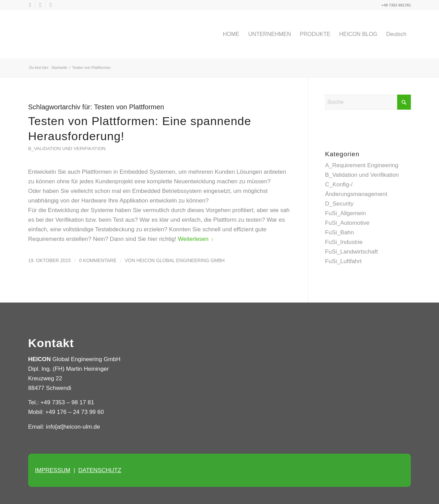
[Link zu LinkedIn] (40, 5)
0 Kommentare (98, 261)
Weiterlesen (196, 239)
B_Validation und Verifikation (67, 149)
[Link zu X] (30, 5)
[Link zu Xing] (51, 5)
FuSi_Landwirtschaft (352, 252)
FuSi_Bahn (340, 232)
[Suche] (368, 102)
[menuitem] (231, 34)
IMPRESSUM (53, 470)
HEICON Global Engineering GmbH (181, 261)
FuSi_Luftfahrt (343, 261)
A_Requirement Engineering (362, 165)
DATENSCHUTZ (100, 470)
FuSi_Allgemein (346, 213)
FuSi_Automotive (347, 223)
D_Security (339, 204)
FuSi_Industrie (344, 242)
